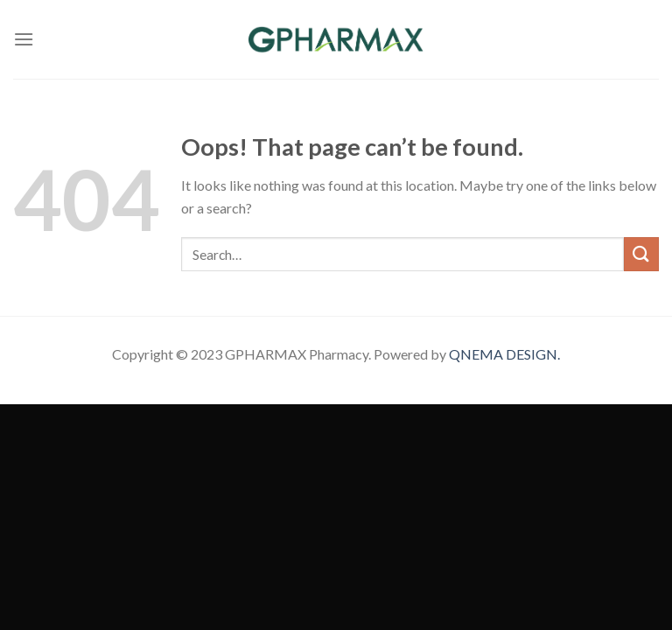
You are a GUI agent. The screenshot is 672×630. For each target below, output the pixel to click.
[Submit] (641, 254)
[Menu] (24, 39)
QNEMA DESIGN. (504, 354)
